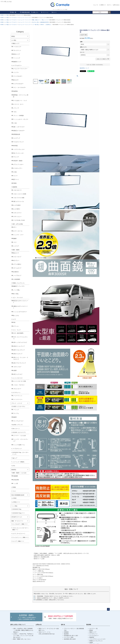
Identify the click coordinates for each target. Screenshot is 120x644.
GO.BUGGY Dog (17, 509)
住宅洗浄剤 (16, 480)
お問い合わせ (116, 5)
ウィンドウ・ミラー (18, 235)
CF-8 (14, 466)
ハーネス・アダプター (19, 385)
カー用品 (7, 15)
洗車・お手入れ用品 (18, 224)
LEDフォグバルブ (18, 374)
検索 (109, 12)
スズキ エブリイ (17, 213)
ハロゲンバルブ (17, 367)
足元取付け (16, 272)
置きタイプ (16, 253)
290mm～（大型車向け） (46, 25)
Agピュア (15, 458)
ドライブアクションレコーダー (97, 639)
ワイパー (15, 176)
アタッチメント (17, 50)
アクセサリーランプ (18, 142)
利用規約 (66, 632)
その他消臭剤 (16, 279)
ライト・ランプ (16, 330)
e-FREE (14, 498)
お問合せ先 (39, 625)
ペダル (15, 112)
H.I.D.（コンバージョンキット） (20, 338)
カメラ (14, 319)
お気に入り (35, 12)
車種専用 (15, 187)
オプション (16, 326)
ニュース (96, 5)
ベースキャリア (17, 47)
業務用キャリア (17, 62)
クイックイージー (18, 399)
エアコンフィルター (18, 164)
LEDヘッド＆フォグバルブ (20, 342)
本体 (14, 322)
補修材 (15, 238)
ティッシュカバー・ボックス (21, 119)
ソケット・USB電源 (18, 116)
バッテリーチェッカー (19, 149)
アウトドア (16, 157)
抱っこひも (16, 315)
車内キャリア (16, 54)
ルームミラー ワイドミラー (25, 18)
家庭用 (15, 417)
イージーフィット (18, 396)
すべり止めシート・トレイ (20, 100)
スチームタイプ (17, 268)
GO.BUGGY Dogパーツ (18, 513)
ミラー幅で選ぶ (36, 25)
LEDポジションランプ (19, 346)
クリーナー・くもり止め (19, 436)
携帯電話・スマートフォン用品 (21, 96)
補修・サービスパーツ (17, 521)
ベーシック (16, 410)
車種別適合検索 (25, 12)
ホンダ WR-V (16, 209)
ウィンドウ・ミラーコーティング (21, 440)
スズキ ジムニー (17, 217)
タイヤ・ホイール (18, 231)
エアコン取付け (17, 264)
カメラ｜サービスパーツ (19, 533)
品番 (82, 42)
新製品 (13, 36)
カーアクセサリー (14, 18)
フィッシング (16, 58)
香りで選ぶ (16, 294)
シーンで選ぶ (16, 290)
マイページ (45, 12)
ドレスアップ (16, 138)
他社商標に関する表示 (70, 639)
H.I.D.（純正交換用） (19, 333)
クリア (47, 20)
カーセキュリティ (18, 168)
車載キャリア (16, 43)
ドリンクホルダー (18, 76)
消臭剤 (91, 643)
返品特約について (84, 68)
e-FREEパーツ (16, 502)
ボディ (15, 227)
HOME (2, 15)
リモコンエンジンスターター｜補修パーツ (20, 529)
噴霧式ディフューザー (19, 286)
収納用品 (15, 91)
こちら (28, 639)
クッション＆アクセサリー (20, 312)
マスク (14, 491)
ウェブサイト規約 (69, 637)
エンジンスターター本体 (19, 381)
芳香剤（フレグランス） (19, 283)
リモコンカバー (17, 389)
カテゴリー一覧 (93, 629)
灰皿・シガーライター (19, 127)
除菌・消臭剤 (16, 250)
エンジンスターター (18, 378)
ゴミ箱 (15, 123)
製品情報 (89, 625)
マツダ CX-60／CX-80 (19, 220)
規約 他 (63, 625)
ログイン (110, 5)
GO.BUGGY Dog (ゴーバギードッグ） (20, 453)
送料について (84, 47)
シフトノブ (16, 108)
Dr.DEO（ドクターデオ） (19, 406)
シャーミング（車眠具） (19, 462)
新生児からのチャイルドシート (21, 302)
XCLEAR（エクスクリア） (19, 432)
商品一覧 (13, 12)
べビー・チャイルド (18, 298)
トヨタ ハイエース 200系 (20, 194)
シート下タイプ (17, 276)
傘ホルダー (16, 80)
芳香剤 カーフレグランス (96, 641)
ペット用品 (14, 506)
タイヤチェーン (16, 392)
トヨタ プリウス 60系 (19, 198)
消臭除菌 (15, 476)
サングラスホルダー (18, 84)
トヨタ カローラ (17, 190)
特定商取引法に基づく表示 (71, 636)
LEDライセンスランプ (19, 350)
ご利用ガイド (103, 5)
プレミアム (16, 413)
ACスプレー (16, 260)
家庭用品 (14, 470)
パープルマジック (17, 449)
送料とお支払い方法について (18, 625)
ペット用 (15, 484)
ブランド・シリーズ (17, 403)
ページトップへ (108, 609)
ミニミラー (16, 72)
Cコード (82, 52)
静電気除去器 (16, 134)
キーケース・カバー (18, 104)
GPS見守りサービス (17, 517)
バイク (15, 242)
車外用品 (15, 146)
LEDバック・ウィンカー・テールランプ (21, 358)
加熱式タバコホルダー (19, 131)
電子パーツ (16, 179)
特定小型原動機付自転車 (18, 495)
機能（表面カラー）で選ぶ (38, 20)
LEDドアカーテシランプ (19, 363)
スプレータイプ (17, 257)
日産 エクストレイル (18, 201)
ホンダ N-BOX (17, 205)
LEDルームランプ (18, 354)
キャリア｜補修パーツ (18, 541)
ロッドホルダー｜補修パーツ (20, 524)
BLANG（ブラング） (18, 425)
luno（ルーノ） (16, 428)
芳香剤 (15, 183)
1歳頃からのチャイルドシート (20, 307)
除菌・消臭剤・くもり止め (19, 473)
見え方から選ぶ (36, 22)
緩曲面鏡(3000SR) (45, 22)
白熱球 (15, 370)
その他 (15, 172)
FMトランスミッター (18, 153)
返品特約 (66, 634)
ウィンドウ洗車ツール (19, 445)
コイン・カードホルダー (19, 87)
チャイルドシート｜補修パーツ (20, 537)
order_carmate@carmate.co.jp (47, 634)
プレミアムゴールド (18, 421)
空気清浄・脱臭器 (18, 161)
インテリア (16, 246)
